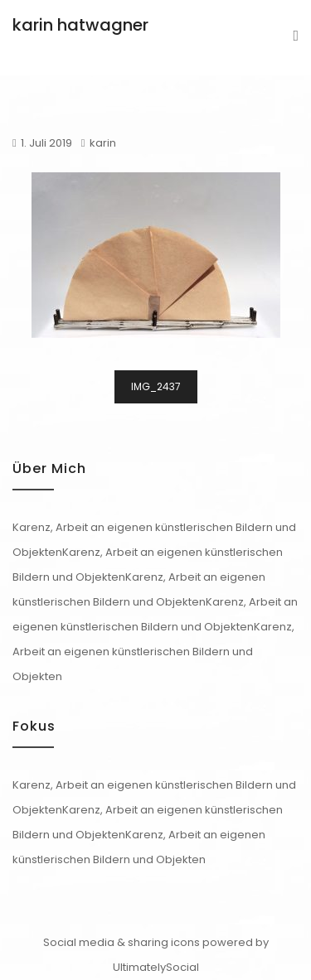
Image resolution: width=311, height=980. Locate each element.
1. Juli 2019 (46, 143)
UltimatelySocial (156, 967)
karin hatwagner (80, 25)
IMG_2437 (156, 386)
